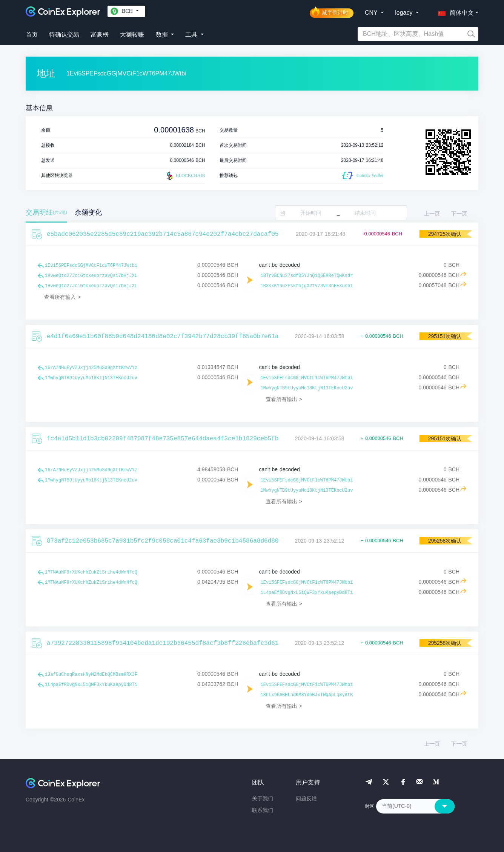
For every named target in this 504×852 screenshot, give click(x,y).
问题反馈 (306, 798)
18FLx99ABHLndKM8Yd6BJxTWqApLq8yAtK (307, 695)
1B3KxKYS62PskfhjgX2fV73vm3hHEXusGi (307, 286)
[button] (454, 11)
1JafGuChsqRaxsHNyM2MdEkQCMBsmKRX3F (91, 675)
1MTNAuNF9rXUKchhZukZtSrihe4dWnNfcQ (91, 572)
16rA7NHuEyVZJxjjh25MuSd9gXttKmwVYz (91, 368)
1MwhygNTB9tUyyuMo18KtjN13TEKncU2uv (91, 378)
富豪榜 (100, 35)
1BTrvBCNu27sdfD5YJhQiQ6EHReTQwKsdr (307, 276)
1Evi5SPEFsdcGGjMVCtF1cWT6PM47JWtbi (91, 266)
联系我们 (263, 810)
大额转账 (132, 35)
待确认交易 (64, 35)
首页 (32, 35)
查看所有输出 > (284, 399)
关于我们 (263, 798)
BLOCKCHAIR (185, 176)
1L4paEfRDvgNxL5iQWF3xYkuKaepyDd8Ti (307, 593)
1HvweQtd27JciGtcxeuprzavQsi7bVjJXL (91, 276)
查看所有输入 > (62, 297)
